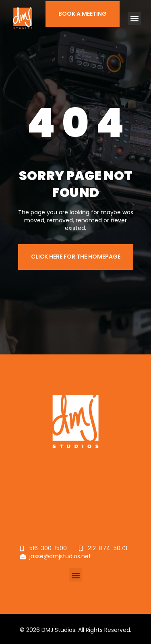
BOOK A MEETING (83, 13)
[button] (134, 18)
